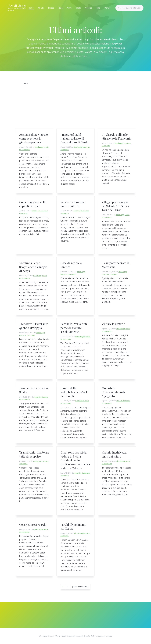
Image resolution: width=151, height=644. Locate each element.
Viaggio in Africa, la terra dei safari (114, 454)
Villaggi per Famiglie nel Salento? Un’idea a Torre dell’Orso (116, 206)
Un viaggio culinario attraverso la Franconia (116, 136)
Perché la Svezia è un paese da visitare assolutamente (74, 328)
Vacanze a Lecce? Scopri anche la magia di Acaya (33, 267)
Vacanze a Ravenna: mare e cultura (73, 204)
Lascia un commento (68, 274)
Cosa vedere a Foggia (33, 525)
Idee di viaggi (17, 6)
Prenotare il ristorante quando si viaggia (34, 326)
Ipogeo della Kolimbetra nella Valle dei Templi (74, 392)
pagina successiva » (80, 587)
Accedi (109, 636)
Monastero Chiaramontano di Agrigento (113, 392)
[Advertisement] (75, 109)
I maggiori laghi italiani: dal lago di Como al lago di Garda (74, 138)
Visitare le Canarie (113, 324)
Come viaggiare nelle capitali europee (33, 204)
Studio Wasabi (84, 636)
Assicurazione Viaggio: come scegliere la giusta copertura (34, 138)
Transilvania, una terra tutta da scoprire (34, 454)
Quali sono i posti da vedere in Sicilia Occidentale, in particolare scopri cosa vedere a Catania (75, 460)
